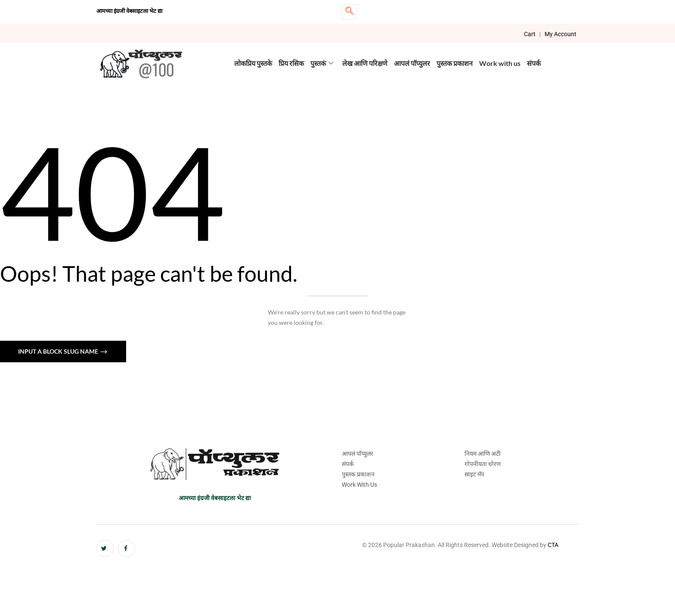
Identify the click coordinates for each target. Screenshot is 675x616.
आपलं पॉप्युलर (412, 63)
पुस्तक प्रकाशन (455, 63)
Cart (530, 34)
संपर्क (534, 63)
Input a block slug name (59, 351)
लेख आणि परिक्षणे (365, 63)
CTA (553, 545)
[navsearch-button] (349, 12)
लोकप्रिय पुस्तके (253, 63)
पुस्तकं (322, 63)
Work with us (500, 63)
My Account (560, 34)
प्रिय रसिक (291, 63)
